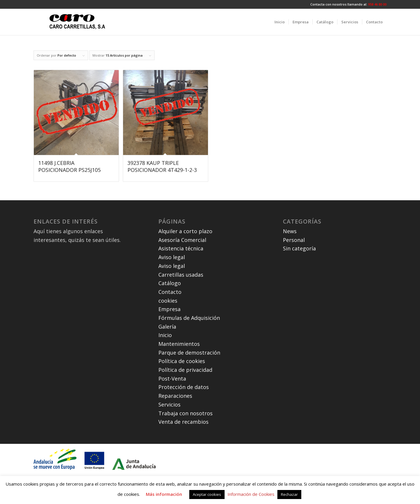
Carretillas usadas (181, 275)
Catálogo (170, 283)
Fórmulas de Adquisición (189, 318)
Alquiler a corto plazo (185, 231)
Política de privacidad (185, 370)
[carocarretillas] (77, 22)
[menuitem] (280, 22)
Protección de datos (184, 387)
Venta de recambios (183, 422)
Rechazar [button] (289, 494)
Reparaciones (175, 396)
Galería (167, 327)
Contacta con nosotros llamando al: (339, 4)
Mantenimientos (179, 344)
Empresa (169, 309)
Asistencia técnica (181, 248)
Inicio (165, 335)
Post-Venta (172, 379)
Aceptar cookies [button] (207, 494)
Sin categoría (299, 248)
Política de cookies (182, 361)
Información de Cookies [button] (251, 494)
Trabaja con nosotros (185, 413)
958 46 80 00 (377, 4)
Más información (164, 494)
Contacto (170, 292)
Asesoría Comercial (182, 240)
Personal (294, 240)
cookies (168, 301)
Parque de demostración (189, 353)
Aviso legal (172, 257)
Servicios (169, 404)
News (290, 231)
